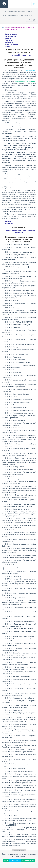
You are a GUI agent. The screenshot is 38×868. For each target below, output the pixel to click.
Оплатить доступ (28, 860)
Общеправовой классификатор (25, 81)
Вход (6, 860)
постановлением (30, 71)
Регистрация (15, 860)
